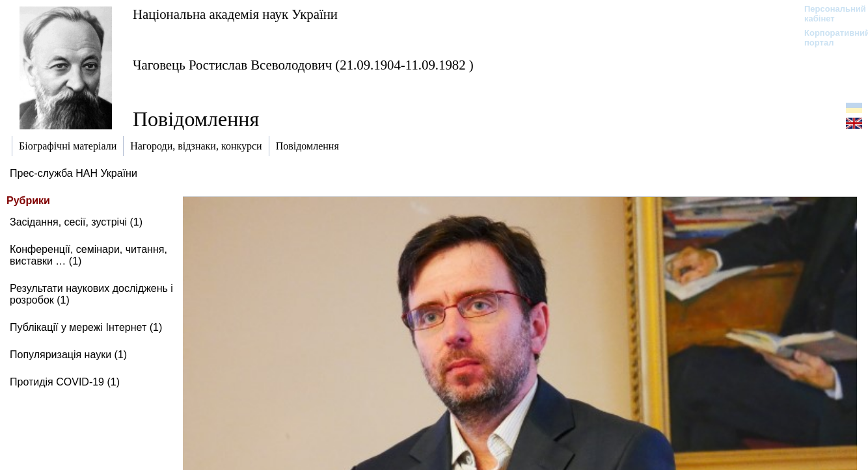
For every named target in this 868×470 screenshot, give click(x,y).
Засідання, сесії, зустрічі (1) (76, 222)
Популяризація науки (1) (68, 355)
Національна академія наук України (235, 14)
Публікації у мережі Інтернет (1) (86, 327)
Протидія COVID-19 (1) (65, 382)
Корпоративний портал (829, 38)
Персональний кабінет (829, 14)
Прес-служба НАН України (74, 173)
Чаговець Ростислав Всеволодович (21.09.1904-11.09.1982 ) (303, 65)
